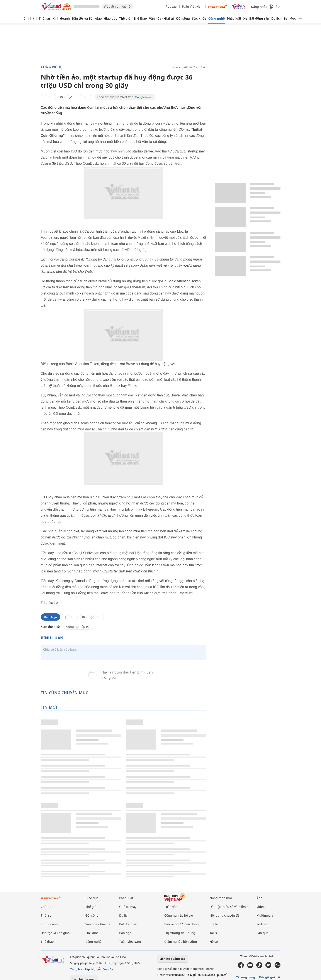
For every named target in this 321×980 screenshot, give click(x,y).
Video (261, 907)
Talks (213, 933)
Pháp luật (234, 19)
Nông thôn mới (221, 898)
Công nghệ (217, 19)
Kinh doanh (61, 19)
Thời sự (45, 19)
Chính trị (30, 19)
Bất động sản (259, 19)
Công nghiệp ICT (79, 627)
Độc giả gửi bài (270, 977)
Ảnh (259, 898)
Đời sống (183, 19)
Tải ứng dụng (246, 977)
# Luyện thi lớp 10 (117, 6)
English (215, 924)
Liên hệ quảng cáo (172, 959)
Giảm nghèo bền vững (181, 942)
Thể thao (140, 19)
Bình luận (51, 617)
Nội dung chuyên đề (225, 915)
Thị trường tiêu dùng (180, 933)
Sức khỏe (199, 19)
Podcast (172, 6)
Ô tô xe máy (128, 907)
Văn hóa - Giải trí (162, 19)
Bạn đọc (290, 19)
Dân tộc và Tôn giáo (87, 19)
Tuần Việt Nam (193, 6)
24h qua (262, 933)
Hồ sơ (214, 942)
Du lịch (276, 19)
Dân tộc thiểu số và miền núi (231, 907)
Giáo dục (110, 19)
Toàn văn (171, 907)
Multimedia (265, 915)
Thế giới (125, 19)
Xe (245, 19)
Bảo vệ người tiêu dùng (182, 924)
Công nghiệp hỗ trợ (179, 915)
